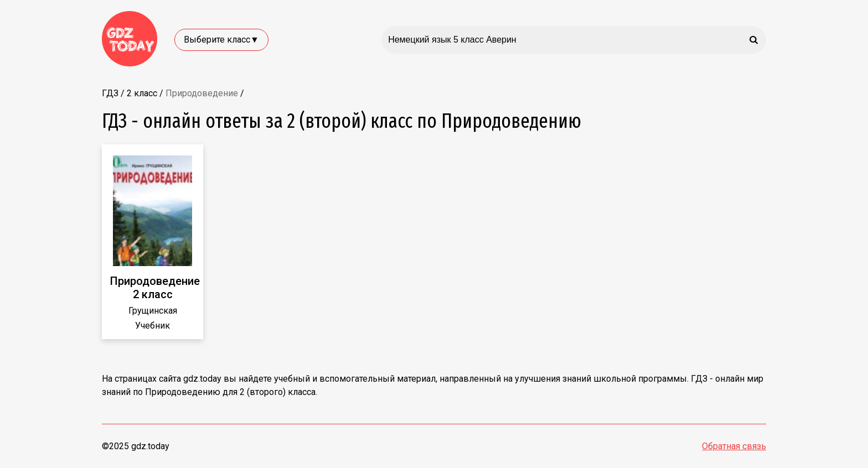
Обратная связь (734, 446)
